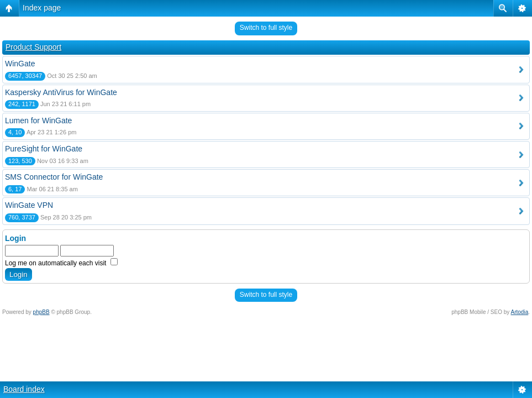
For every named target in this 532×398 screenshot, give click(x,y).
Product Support (33, 47)
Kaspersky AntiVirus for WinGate (61, 92)
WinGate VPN (29, 205)
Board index (24, 389)
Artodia (520, 312)
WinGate (20, 64)
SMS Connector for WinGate (54, 177)
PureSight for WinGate (44, 149)
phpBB (41, 312)
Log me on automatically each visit (61, 263)
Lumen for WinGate (38, 121)
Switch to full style (266, 28)
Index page (42, 8)
